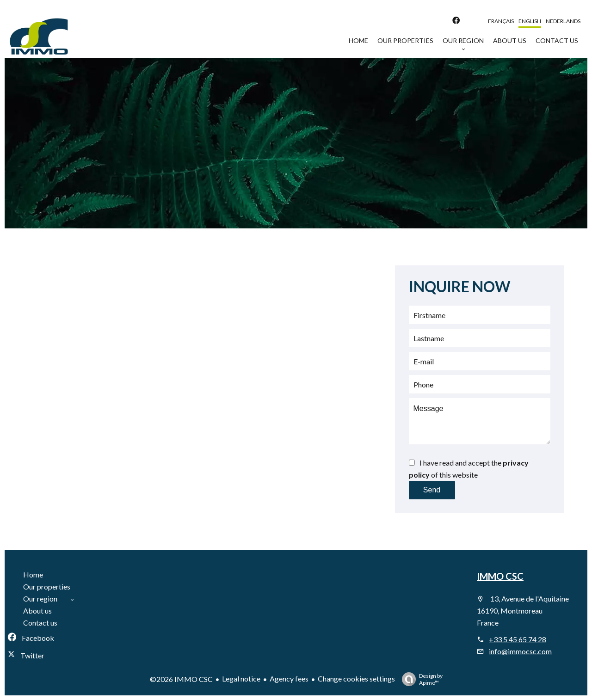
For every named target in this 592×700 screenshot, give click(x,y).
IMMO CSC (500, 576)
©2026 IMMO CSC (181, 679)
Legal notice (241, 679)
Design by (420, 679)
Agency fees (289, 679)
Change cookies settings (356, 679)
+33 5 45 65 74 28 (518, 639)
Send (432, 490)
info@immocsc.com (520, 651)
